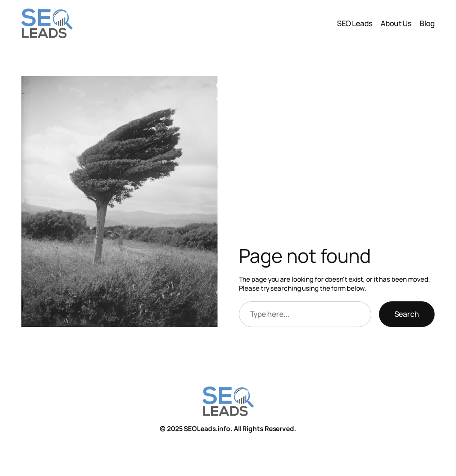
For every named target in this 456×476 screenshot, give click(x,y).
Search (407, 314)
